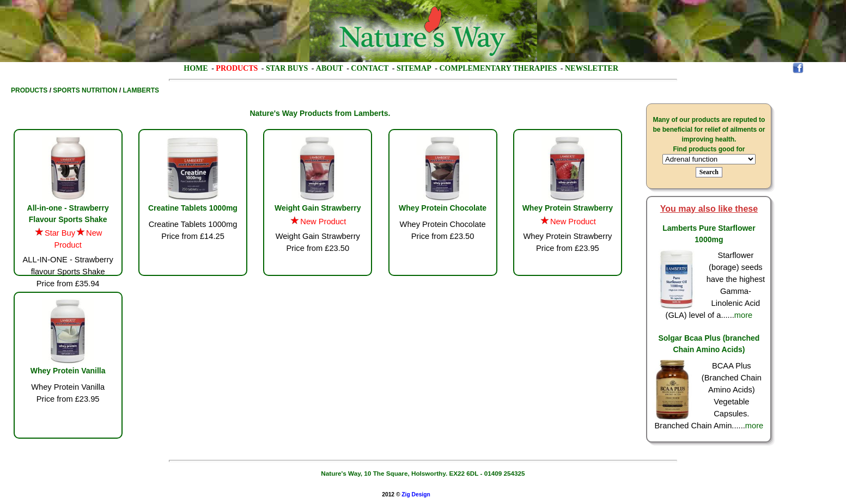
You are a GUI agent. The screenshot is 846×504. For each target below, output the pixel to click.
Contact (370, 68)
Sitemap (414, 68)
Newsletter (592, 68)
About (330, 68)
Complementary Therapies (498, 68)
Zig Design (416, 494)
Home (196, 68)
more (743, 315)
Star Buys (287, 68)
